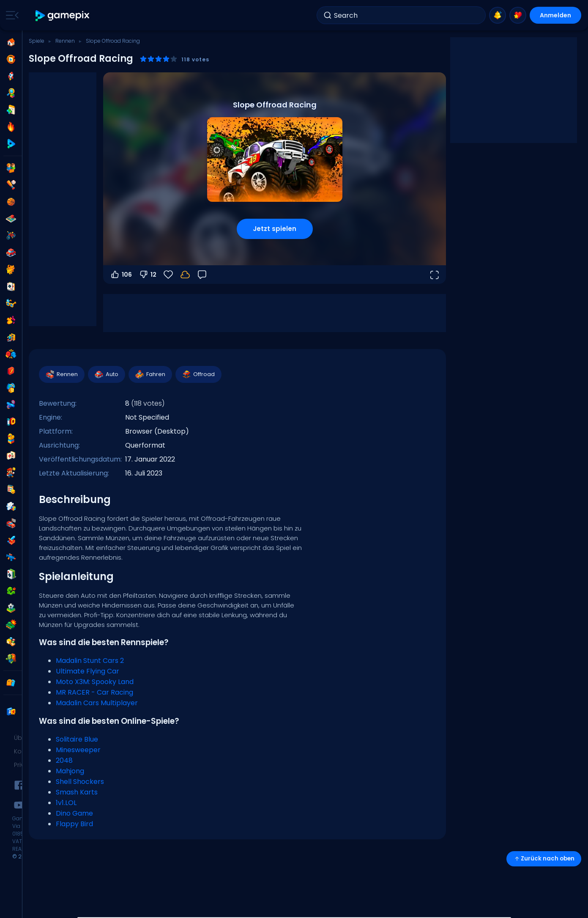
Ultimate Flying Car (88, 671)
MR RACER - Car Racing (94, 692)
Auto (106, 374)
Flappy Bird (74, 824)
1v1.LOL (66, 803)
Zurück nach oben (544, 859)
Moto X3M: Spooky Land (95, 682)
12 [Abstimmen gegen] (148, 275)
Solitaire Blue (77, 739)
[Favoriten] (168, 275)
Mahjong (70, 771)
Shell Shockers (80, 782)
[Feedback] (202, 275)
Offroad (198, 374)
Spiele (37, 41)
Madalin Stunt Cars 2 (90, 661)
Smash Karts (77, 792)
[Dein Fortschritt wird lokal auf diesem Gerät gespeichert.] (185, 275)
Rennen (65, 41)
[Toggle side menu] (11, 15)
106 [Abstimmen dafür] (121, 275)
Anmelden (555, 15)
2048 (64, 760)
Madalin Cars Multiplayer (97, 703)
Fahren (150, 374)
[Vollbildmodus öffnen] (434, 275)
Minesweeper (78, 750)
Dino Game (74, 813)
